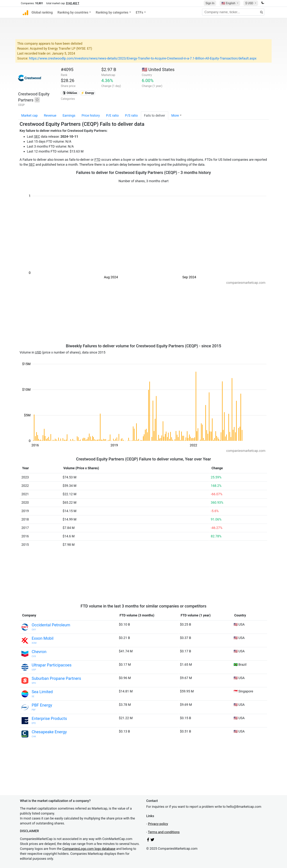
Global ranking (42, 12)
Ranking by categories (112, 12)
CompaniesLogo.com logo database (89, 849)
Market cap (29, 115)
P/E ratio (112, 115)
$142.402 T (73, 3)
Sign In (210, 3)
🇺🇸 (229, 3)
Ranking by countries (73, 12)
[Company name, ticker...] (233, 12)
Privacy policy (158, 824)
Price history (91, 115)
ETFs (140, 12)
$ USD (250, 3)
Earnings (69, 115)
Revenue (50, 115)
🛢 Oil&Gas (70, 93)
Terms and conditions (164, 832)
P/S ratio (131, 115)
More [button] (175, 115)
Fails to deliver (155, 115)
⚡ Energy (87, 93)
